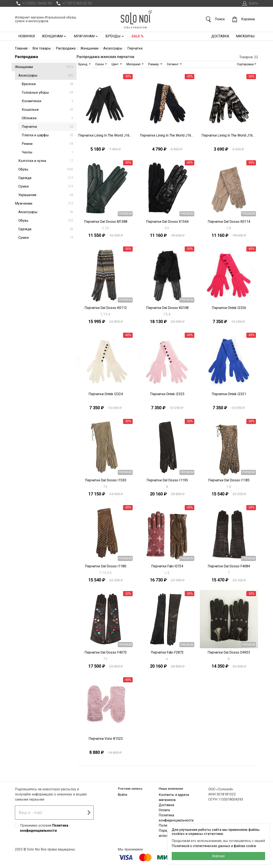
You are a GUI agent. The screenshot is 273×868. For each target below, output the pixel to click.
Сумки (46, 186)
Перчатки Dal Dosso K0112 (106, 308)
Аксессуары (46, 75)
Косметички (47, 101)
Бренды (115, 36)
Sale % (138, 36)
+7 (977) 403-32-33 (73, 3)
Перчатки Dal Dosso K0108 (167, 308)
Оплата (164, 810)
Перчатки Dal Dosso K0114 (229, 222)
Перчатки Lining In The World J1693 (167, 135)
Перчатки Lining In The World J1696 (106, 135)
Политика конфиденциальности (176, 818)
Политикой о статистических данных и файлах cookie (214, 846)
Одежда (46, 178)
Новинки (27, 36)
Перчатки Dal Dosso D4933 (229, 652)
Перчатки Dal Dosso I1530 (106, 480)
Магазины (245, 36)
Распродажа (26, 57)
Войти (250, 3)
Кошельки (47, 110)
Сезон (100, 64)
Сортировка (245, 64)
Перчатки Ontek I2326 (229, 308)
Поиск (215, 19)
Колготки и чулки (46, 161)
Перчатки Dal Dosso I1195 (167, 480)
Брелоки (47, 84)
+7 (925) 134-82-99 (33, 3)
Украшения (46, 195)
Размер (154, 64)
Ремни (47, 144)
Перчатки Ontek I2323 (167, 394)
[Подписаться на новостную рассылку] (89, 813)
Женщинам (54, 36)
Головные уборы (47, 92)
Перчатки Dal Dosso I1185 (229, 480)
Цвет (115, 64)
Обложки (47, 118)
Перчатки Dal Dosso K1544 (167, 222)
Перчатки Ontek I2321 (229, 394)
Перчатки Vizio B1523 (106, 739)
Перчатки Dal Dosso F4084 (229, 566)
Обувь (46, 169)
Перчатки (47, 127)
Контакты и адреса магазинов (174, 797)
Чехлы (47, 152)
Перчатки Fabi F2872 (167, 652)
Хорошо (218, 856)
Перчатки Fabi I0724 (167, 566)
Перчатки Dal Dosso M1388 (106, 222)
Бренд (83, 64)
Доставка (220, 36)
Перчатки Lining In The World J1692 (229, 135)
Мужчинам (86, 36)
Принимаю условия (44, 828)
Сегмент (173, 64)
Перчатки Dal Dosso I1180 (106, 566)
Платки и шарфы (47, 135)
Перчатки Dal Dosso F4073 (106, 652)
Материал (134, 64)
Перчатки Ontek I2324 (106, 394)
